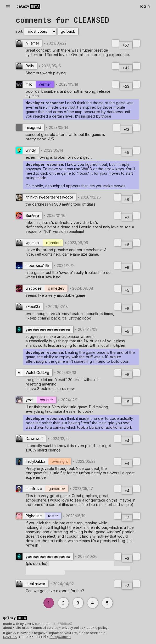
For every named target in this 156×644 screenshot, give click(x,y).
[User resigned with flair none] (30, 128)
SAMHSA (10, 637)
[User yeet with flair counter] (36, 400)
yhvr (28, 624)
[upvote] (115, 43)
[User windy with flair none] (27, 150)
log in (145, 6)
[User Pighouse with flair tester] (38, 516)
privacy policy (73, 628)
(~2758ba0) (63, 624)
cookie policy (97, 628)
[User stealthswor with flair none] (32, 584)
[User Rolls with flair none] (26, 66)
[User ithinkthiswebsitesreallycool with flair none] (46, 197)
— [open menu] (8, 6)
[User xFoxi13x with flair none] (30, 307)
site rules (23, 628)
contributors (44, 624)
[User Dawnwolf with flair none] (31, 439)
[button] (78, 568)
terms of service (46, 628)
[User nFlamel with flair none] (29, 43)
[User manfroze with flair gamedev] (42, 489)
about (8, 628)
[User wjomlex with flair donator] (39, 243)
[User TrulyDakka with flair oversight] (43, 461)
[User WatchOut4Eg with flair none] (34, 373)
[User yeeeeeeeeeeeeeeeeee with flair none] (44, 329)
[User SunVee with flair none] (29, 216)
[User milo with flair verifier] (35, 84)
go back (68, 31)
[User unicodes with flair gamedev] (42, 288)
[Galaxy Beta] (29, 6)
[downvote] (136, 43)
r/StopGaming (60, 637)
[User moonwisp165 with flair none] (34, 266)
